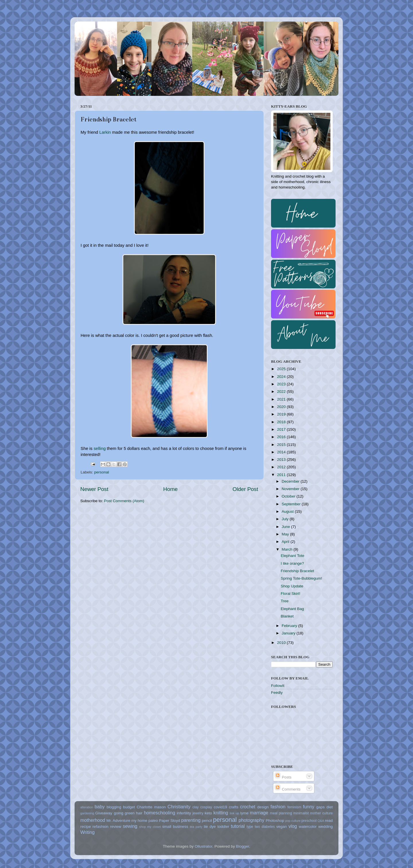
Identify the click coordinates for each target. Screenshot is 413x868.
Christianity (179, 807)
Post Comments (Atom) (124, 501)
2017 (282, 429)
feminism (294, 807)
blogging (114, 807)
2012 (282, 467)
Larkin (105, 132)
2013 (282, 460)
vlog (293, 826)
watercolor (308, 827)
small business (175, 827)
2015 (282, 445)
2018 (282, 422)
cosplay (206, 807)
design (263, 807)
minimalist (301, 813)
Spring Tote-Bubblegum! (302, 578)
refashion (100, 827)
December (291, 481)
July (286, 519)
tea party (196, 827)
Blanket (287, 616)
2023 (282, 384)
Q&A (321, 821)
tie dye (210, 827)
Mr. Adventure (118, 821)
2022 (282, 392)
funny (309, 807)
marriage (259, 813)
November (291, 489)
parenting (191, 820)
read (329, 821)
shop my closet (150, 827)
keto (208, 813)
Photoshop (275, 821)
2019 (282, 414)
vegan (281, 827)
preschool (309, 821)
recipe (86, 827)
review (116, 827)
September (292, 504)
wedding (326, 827)
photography (252, 820)
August (288, 511)
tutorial (238, 826)
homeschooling (160, 813)
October (289, 496)
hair (139, 813)
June (286, 527)
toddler (223, 827)
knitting (221, 813)
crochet (248, 807)
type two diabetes (261, 827)
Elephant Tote (293, 556)
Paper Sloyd (170, 821)
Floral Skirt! (291, 594)
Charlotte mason (151, 807)
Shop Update (292, 586)
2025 (282, 369)
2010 (282, 643)
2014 (282, 452)
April (286, 542)
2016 (282, 437)
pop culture (293, 821)
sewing (130, 826)
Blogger (243, 846)
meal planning (281, 813)
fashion (278, 807)
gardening (87, 813)
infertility (184, 813)
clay (196, 807)
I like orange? (292, 563)
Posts (283, 777)
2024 (282, 377)
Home (170, 489)
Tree (285, 601)
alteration (87, 807)
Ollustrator (204, 846)
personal (102, 472)
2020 (282, 407)
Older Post (245, 489)
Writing (87, 832)
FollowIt (278, 686)
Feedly (277, 693)
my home (139, 821)
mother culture (321, 813)
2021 (282, 399)
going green (124, 813)
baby (100, 807)
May (286, 534)
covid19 (220, 807)
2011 (282, 475)
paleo (153, 821)
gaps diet (325, 807)
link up (234, 813)
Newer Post (94, 489)
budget (129, 807)
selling (100, 448)
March (288, 549)
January (289, 633)
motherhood (93, 820)
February (290, 626)
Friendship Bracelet (297, 571)
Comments (288, 789)
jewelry (198, 813)
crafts (234, 807)
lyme (245, 813)
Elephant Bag (292, 609)
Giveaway (104, 813)
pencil (207, 821)
